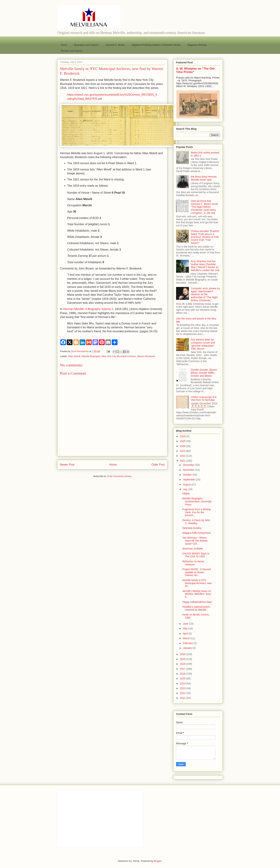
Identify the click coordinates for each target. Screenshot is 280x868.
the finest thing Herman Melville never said (204, 178)
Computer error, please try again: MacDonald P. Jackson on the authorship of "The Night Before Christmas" (205, 294)
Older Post (158, 465)
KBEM (186, 494)
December (189, 465)
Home (64, 45)
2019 (183, 659)
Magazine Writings (197, 45)
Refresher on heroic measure (193, 563)
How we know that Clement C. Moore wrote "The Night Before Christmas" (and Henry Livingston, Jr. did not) (204, 207)
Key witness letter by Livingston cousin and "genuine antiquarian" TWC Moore (203, 344)
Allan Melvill (74, 356)
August (187, 485)
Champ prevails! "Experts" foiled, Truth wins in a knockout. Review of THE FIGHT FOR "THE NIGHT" (205, 237)
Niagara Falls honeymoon (197, 533)
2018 (183, 664)
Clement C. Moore (115, 45)
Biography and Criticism (86, 45)
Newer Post (67, 465)
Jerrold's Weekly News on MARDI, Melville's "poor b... (197, 594)
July (185, 489)
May (186, 629)
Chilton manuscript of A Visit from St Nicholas (204, 399)
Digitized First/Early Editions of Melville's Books (156, 45)
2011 (183, 698)
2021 (183, 461)
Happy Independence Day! (197, 602)
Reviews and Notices (72, 51)
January (188, 648)
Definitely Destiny (192, 528)
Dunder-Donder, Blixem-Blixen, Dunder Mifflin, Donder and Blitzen (204, 373)
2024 (183, 446)
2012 (183, 693)
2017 (183, 669)
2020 (183, 654)
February (188, 643)
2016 (183, 674)
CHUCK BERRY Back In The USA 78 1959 (196, 555)
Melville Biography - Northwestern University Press (197, 501)
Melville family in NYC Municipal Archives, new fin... (197, 583)
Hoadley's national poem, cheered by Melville (196, 608)
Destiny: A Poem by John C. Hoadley (196, 522)
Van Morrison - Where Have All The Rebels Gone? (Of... (195, 541)
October (188, 475)
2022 (183, 456)
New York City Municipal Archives (119, 356)
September (189, 480)
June (186, 624)
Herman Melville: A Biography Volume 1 (88, 309)
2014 (183, 683)
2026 (183, 436)
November (189, 470)
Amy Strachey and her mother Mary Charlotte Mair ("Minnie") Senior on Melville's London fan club (205, 266)
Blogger (157, 861)
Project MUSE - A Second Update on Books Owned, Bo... (197, 572)
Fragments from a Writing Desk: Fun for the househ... (196, 512)
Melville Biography (91, 356)
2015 (183, 678)
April (186, 634)
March (187, 638)
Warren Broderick (146, 356)
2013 (183, 688)
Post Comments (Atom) (119, 476)
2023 (183, 451)
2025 (183, 441)
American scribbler (193, 549)
